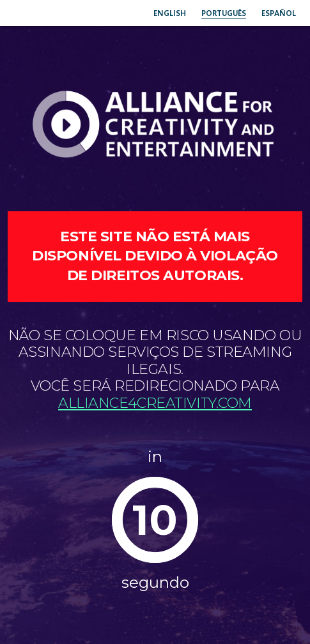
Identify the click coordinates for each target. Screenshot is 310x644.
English (170, 13)
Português (224, 13)
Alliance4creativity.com (155, 403)
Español (279, 13)
